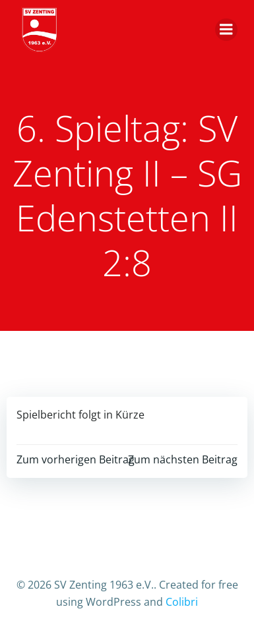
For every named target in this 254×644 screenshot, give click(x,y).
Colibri (182, 602)
